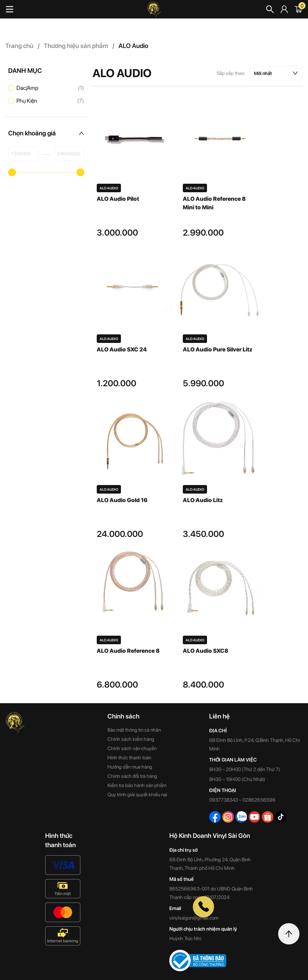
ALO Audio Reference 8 (128, 651)
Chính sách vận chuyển (132, 748)
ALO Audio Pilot (118, 199)
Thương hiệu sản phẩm (76, 46)
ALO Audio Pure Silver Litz (217, 349)
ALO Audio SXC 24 (122, 349)
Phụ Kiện (50, 101)
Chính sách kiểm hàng (131, 739)
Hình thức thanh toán (129, 758)
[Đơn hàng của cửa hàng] (276, 73)
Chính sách (123, 716)
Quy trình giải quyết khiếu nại (137, 795)
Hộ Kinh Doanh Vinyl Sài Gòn (210, 836)
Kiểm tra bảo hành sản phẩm (137, 785)
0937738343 (224, 800)
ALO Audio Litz (203, 500)
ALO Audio (109, 188)
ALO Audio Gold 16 (122, 500)
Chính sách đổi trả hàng (132, 776)
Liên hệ (219, 716)
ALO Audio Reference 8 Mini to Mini (214, 203)
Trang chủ (20, 46)
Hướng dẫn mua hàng (130, 767)
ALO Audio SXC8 (206, 651)
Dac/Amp (50, 88)
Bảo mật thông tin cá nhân (134, 730)
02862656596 (259, 800)
